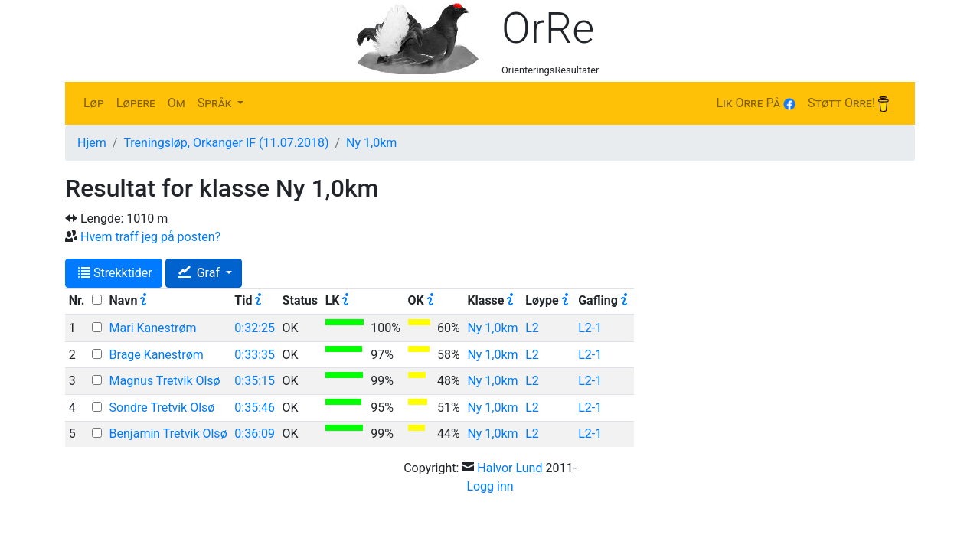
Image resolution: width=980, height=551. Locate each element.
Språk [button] (216, 103)
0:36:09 (255, 434)
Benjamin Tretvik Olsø (168, 434)
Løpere (136, 103)
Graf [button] (201, 273)
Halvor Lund (510, 468)
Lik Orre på (756, 103)
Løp (94, 103)
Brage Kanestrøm (157, 355)
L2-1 (590, 328)
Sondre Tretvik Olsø (162, 408)
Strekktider (115, 273)
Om (176, 103)
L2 (532, 328)
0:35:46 (255, 408)
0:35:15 (255, 381)
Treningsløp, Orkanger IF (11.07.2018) (226, 143)
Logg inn (490, 486)
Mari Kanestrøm (153, 328)
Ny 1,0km (371, 143)
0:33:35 (255, 355)
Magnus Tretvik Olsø (165, 381)
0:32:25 (255, 328)
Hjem (92, 143)
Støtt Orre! (848, 104)
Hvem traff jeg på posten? (150, 237)
